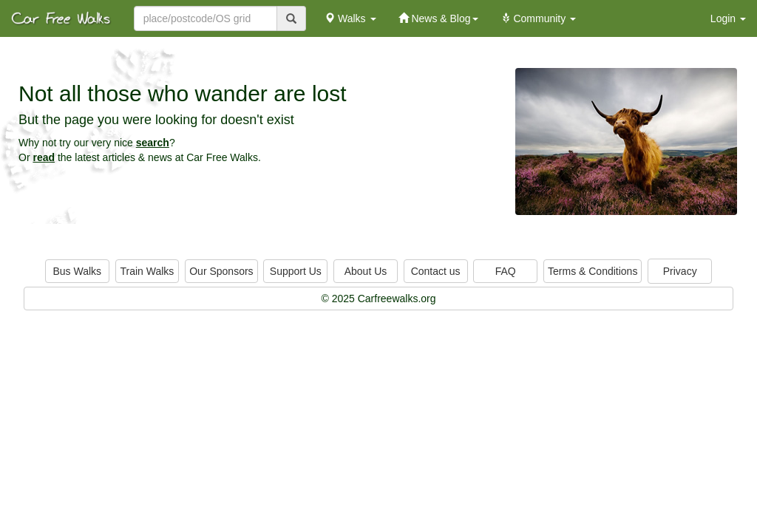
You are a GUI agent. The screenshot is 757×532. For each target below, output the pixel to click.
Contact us (436, 271)
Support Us (296, 271)
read (44, 157)
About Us (366, 271)
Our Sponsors (221, 271)
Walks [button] (350, 18)
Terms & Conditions (593, 271)
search (153, 143)
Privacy (680, 271)
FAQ (506, 271)
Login (728, 18)
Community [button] (539, 18)
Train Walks (147, 271)
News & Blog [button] (438, 18)
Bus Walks (77, 271)
